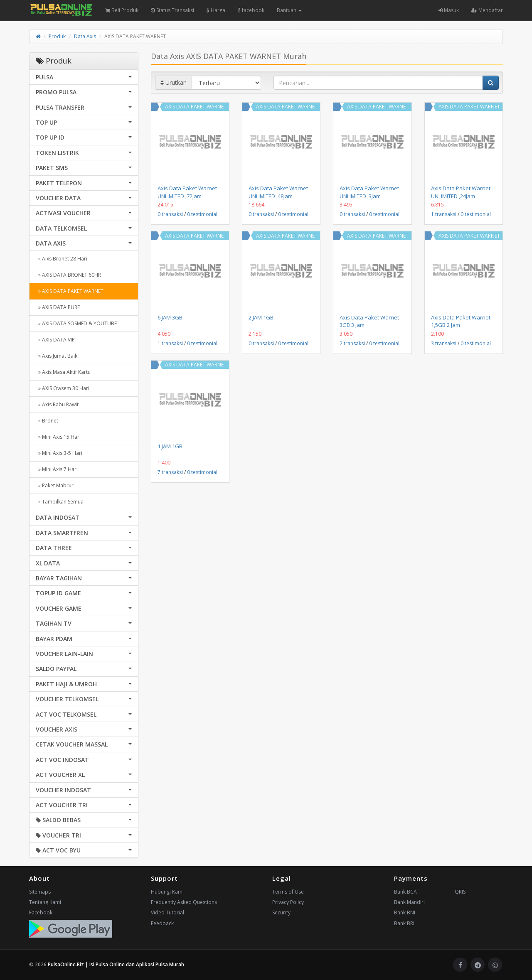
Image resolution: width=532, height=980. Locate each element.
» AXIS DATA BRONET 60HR (68, 275)
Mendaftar (487, 10)
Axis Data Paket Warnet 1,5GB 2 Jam (461, 321)
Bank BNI (405, 912)
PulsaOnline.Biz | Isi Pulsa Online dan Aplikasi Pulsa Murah (116, 964)
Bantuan (289, 10)
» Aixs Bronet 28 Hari (62, 259)
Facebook (41, 912)
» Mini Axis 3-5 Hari (59, 453)
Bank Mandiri (409, 902)
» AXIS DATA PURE (58, 307)
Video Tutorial (167, 912)
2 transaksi (352, 343)
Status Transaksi (172, 10)
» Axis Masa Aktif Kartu (63, 372)
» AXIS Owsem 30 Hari (63, 388)
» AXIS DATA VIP (55, 340)
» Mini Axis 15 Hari (58, 437)
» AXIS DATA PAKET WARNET (70, 291)
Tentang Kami (45, 902)
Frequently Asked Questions (184, 902)
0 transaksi (170, 214)
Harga (216, 10)
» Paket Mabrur (55, 485)
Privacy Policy (288, 902)
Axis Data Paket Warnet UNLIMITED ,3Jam (369, 192)
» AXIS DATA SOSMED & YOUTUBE (76, 323)
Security (281, 912)
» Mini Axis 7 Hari (57, 469)
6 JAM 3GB (170, 317)
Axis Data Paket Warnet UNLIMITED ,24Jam (461, 192)
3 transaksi (444, 343)
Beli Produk (122, 10)
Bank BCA (405, 892)
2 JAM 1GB (261, 317)
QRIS (460, 892)
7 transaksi (170, 472)
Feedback (162, 923)
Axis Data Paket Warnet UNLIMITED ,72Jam (187, 192)
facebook (251, 10)
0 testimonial (202, 214)
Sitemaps (40, 892)
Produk (57, 36)
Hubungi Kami (167, 892)
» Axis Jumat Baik (57, 356)
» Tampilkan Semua (60, 502)
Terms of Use (288, 892)
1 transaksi (444, 214)
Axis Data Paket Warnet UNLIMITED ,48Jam (278, 192)
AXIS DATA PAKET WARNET (196, 107)
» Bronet (47, 421)
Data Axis (85, 36)
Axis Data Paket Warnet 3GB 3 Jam (369, 321)
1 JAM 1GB (170, 446)
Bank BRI (404, 923)
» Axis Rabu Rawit (57, 404)
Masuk (449, 10)
